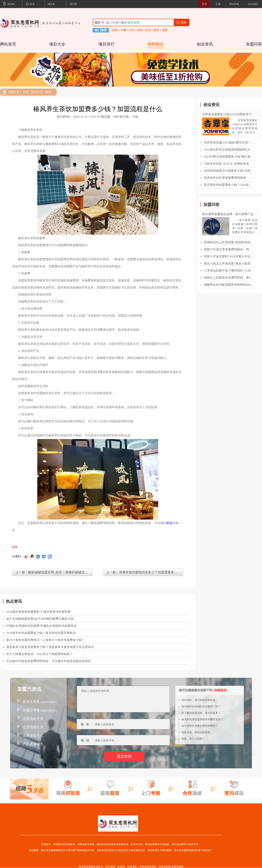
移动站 (9, 4)
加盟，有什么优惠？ (193, 739)
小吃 (132, 30)
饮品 (148, 30)
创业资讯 (205, 44)
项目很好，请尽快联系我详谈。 (200, 700)
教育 (156, 30)
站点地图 (253, 4)
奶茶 (115, 30)
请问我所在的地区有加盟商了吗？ (201, 706)
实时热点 (156, 44)
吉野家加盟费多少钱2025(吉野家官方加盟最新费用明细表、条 (230, 114)
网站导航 (234, 4)
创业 (169, 523)
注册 (218, 4)
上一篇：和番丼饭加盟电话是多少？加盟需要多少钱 (143, 572)
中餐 (123, 30)
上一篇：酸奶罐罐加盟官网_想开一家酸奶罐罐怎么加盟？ (54, 572)
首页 (30, 4)
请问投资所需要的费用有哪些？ (200, 726)
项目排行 (106, 44)
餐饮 (48, 92)
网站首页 (8, 44)
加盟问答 (254, 44)
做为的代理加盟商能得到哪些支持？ (202, 719)
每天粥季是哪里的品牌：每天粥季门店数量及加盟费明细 (230, 214)
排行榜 (73, 4)
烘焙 (140, 30)
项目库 (51, 4)
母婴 (165, 30)
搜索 (181, 22)
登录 (204, 4)
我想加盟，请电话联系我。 (197, 732)
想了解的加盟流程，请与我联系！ (201, 713)
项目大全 (57, 44)
